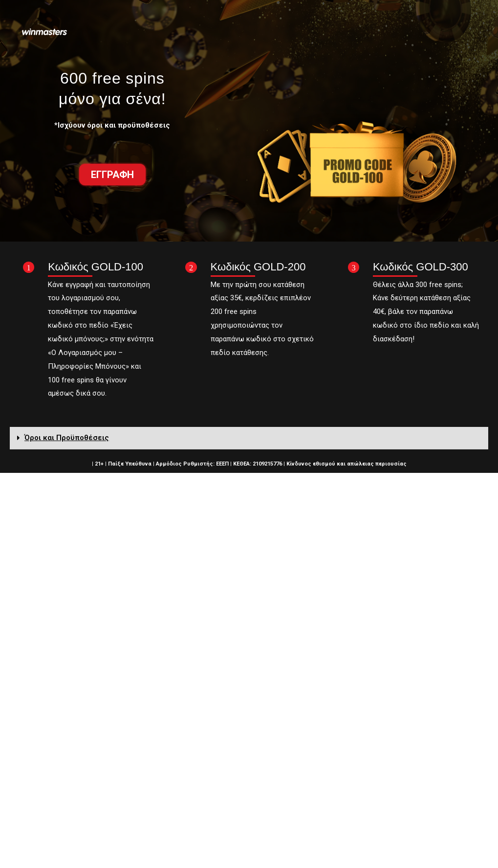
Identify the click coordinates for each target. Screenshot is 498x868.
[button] (112, 175)
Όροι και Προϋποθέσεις (67, 438)
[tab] (249, 438)
